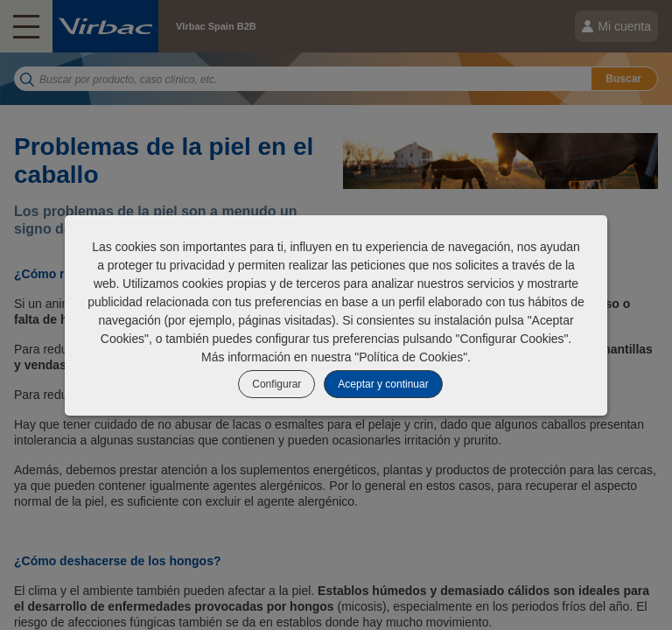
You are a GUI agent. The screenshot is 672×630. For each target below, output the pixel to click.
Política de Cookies (411, 357)
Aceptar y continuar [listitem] (383, 384)
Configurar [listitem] (276, 384)
